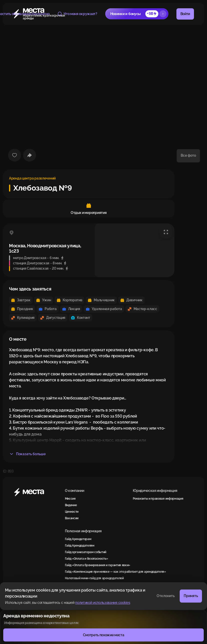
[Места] (35, 492)
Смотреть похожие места (104, 635)
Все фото (188, 155)
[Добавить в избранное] (15, 155)
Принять (191, 596)
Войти (185, 14)
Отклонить (166, 596)
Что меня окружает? (77, 14)
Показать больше (27, 454)
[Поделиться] (30, 155)
